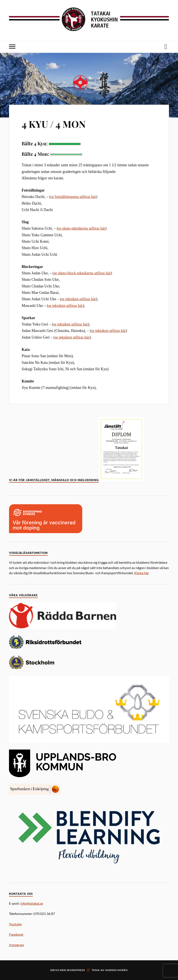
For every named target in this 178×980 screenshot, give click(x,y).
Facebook (16, 934)
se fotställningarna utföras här (73, 197)
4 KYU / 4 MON (54, 124)
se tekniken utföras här (79, 299)
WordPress (76, 970)
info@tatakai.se (32, 903)
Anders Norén (116, 970)
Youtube (15, 924)
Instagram (16, 945)
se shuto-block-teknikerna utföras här (82, 273)
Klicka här (142, 573)
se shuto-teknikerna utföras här (82, 228)
